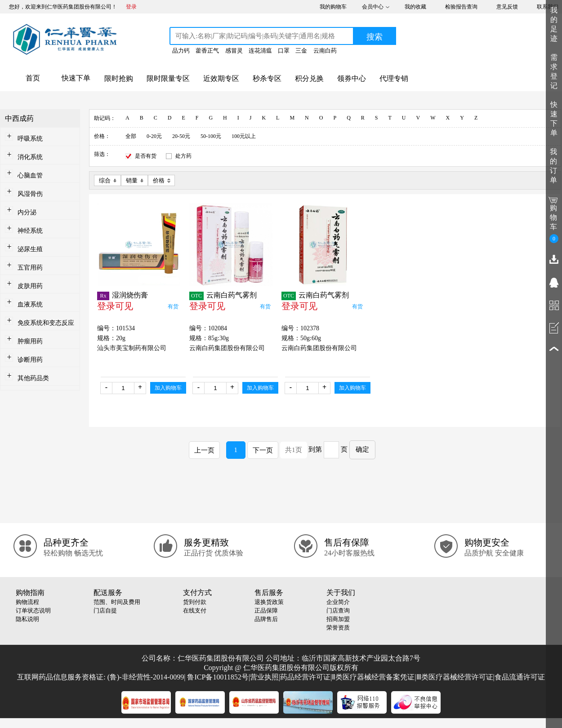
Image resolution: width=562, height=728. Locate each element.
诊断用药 (30, 360)
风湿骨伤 (30, 194)
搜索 (375, 37)
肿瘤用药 (30, 341)
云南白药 (325, 51)
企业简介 (338, 602)
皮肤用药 (30, 286)
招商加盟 (338, 619)
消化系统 (30, 157)
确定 (362, 449)
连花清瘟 (260, 51)
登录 (131, 7)
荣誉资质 (338, 628)
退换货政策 (269, 602)
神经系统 (30, 231)
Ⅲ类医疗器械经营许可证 (455, 677)
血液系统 (30, 304)
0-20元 (154, 136)
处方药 (183, 156)
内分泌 (27, 212)
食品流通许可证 (520, 677)
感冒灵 (234, 51)
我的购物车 (333, 7)
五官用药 (30, 268)
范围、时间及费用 (117, 602)
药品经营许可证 (305, 677)
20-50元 (181, 136)
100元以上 (244, 136)
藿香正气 (207, 51)
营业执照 (264, 677)
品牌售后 (266, 619)
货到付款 (195, 602)
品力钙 (181, 51)
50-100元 (211, 136)
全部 (131, 136)
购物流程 (27, 602)
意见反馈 (507, 7)
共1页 (294, 450)
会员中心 (373, 7)
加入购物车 (168, 388)
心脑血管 (30, 175)
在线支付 (195, 610)
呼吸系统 (30, 139)
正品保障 (266, 610)
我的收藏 (415, 7)
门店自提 (105, 610)
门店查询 (338, 610)
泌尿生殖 (30, 249)
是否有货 (146, 156)
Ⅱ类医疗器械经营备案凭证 (373, 677)
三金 (301, 51)
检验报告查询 (461, 7)
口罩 (284, 51)
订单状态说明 (33, 610)
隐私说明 (27, 619)
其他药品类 (33, 378)
